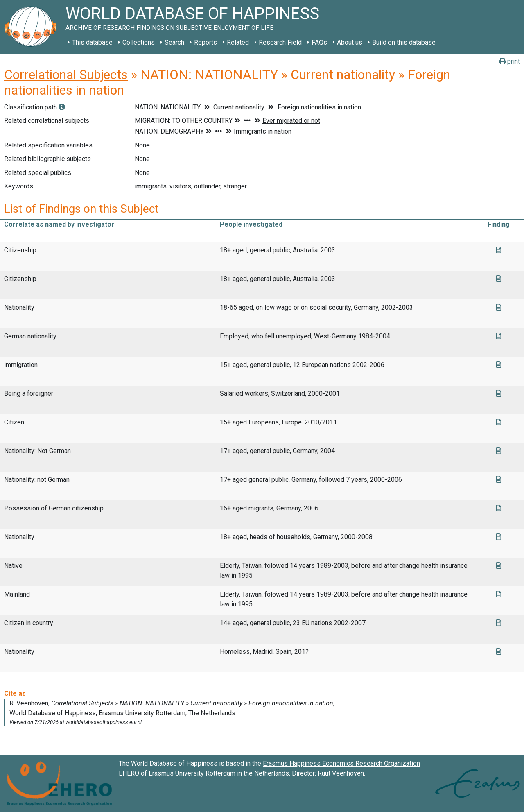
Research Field (280, 42)
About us (350, 42)
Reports (206, 42)
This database (92, 42)
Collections (139, 42)
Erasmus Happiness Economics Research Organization (341, 763)
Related (238, 42)
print (509, 61)
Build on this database (404, 42)
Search (174, 42)
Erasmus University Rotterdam (192, 773)
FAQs (319, 42)
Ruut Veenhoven (341, 773)
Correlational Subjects (66, 75)
